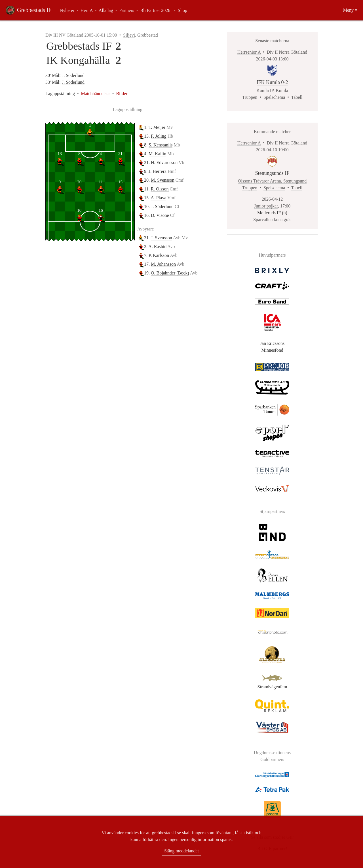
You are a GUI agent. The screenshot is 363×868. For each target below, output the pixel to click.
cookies (132, 833)
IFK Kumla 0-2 (272, 82)
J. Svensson (162, 238)
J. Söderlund (73, 75)
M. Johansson (163, 264)
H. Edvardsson (164, 163)
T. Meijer (157, 127)
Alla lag (106, 10)
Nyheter (67, 10)
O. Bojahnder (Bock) (170, 273)
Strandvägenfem (272, 684)
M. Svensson (163, 180)
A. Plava (158, 198)
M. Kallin (157, 154)
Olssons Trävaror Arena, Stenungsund (272, 181)
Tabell (297, 97)
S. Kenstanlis (161, 145)
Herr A (87, 10)
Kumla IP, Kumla (272, 90)
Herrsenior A (249, 52)
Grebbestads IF (34, 10)
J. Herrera (158, 171)
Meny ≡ (350, 10)
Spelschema (274, 97)
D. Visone (160, 215)
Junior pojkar (266, 206)
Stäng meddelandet (181, 851)
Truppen (250, 97)
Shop (182, 10)
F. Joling (159, 136)
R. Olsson (160, 189)
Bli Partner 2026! (156, 10)
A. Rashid (157, 247)
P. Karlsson (159, 255)
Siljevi (129, 35)
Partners (126, 10)
